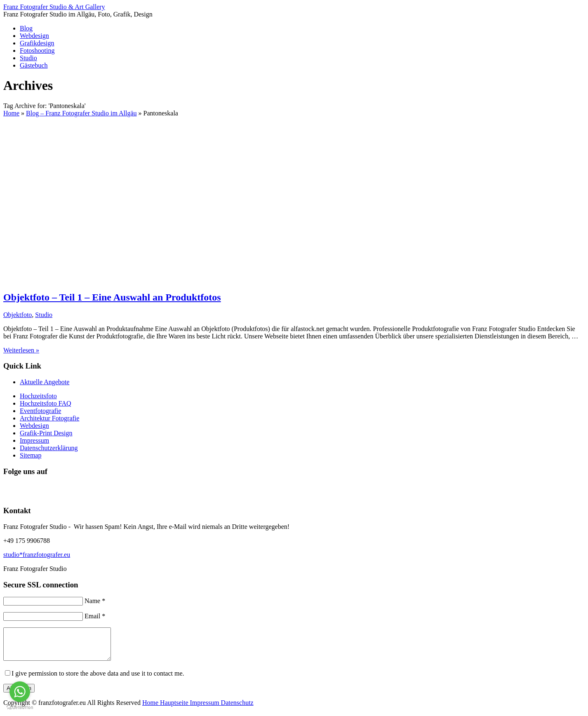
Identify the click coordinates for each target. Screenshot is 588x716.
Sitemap (31, 455)
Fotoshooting (37, 50)
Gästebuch (34, 65)
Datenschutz (237, 709)
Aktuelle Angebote (45, 382)
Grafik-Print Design (46, 433)
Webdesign (34, 36)
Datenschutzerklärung (49, 448)
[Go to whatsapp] (20, 692)
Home (151, 709)
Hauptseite (175, 709)
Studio (28, 58)
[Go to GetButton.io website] (20, 708)
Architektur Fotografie (49, 418)
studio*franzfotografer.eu (37, 555)
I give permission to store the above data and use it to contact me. (98, 680)
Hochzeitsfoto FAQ (46, 403)
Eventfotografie (40, 411)
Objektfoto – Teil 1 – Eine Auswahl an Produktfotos (112, 297)
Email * (95, 616)
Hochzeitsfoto (38, 396)
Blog (26, 28)
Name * (95, 601)
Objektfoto (18, 315)
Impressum (34, 440)
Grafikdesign (37, 43)
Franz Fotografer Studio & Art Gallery (54, 7)
